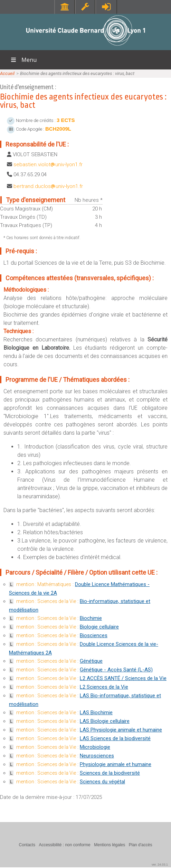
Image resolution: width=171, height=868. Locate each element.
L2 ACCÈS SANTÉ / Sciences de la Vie (123, 678)
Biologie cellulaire (99, 627)
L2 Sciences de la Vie (104, 687)
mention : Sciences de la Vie (46, 601)
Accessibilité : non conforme (64, 845)
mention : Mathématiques (44, 584)
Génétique (91, 661)
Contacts (27, 845)
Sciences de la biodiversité (110, 773)
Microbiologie (95, 747)
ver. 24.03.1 (160, 865)
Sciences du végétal (102, 782)
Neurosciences (97, 756)
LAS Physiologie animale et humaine (121, 730)
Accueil (7, 73)
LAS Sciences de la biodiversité (115, 738)
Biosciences (94, 635)
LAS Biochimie (96, 713)
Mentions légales (110, 845)
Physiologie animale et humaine (116, 764)
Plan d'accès (141, 845)
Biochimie (91, 618)
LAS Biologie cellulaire (105, 721)
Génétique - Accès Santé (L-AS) (116, 670)
